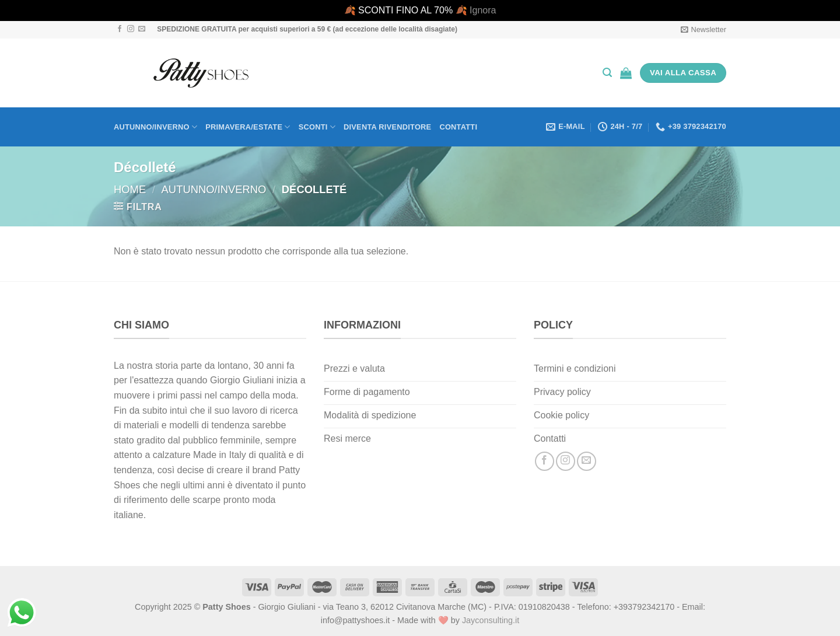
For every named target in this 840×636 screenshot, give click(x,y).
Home (130, 189)
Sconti (317, 127)
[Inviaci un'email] (142, 29)
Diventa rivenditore (387, 127)
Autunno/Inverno (155, 127)
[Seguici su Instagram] (131, 29)
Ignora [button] (483, 10)
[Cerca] (607, 73)
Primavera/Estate (248, 127)
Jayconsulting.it (491, 620)
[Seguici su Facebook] (120, 29)
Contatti (458, 127)
